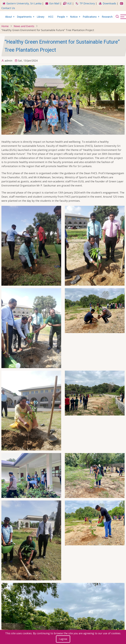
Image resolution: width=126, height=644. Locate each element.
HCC (51, 17)
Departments (24, 17)
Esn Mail (52, 3)
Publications (90, 17)
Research (107, 17)
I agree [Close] (63, 639)
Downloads (107, 3)
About (9, 17)
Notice (74, 17)
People (61, 17)
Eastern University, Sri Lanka (21, 3)
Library (41, 17)
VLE (67, 3)
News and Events (24, 26)
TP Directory (85, 3)
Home (5, 26)
